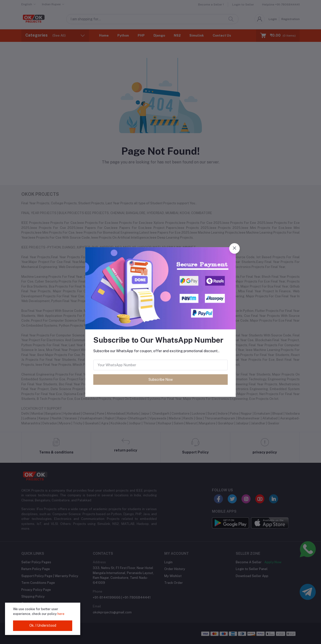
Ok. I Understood (43, 625)
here (61, 614)
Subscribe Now (161, 380)
